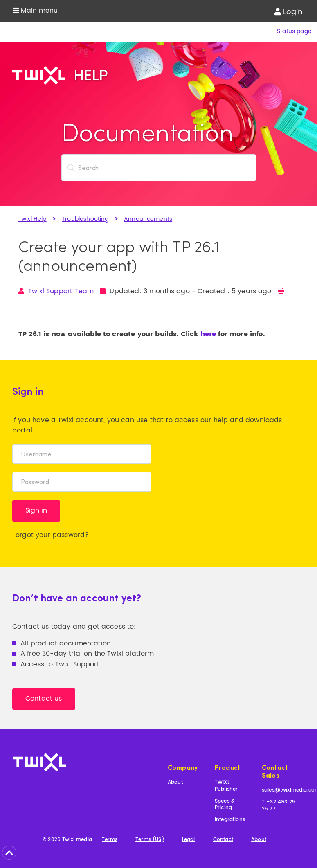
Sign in (36, 510)
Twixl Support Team (61, 291)
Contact (223, 840)
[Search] (159, 168)
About (175, 783)
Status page (294, 31)
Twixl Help (33, 219)
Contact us (44, 699)
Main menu (35, 11)
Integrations (230, 820)
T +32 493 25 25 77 (279, 806)
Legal (189, 840)
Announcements (148, 219)
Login (288, 12)
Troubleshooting (85, 219)
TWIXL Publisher (226, 786)
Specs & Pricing (225, 805)
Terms (110, 840)
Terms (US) (150, 840)
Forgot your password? (51, 535)
